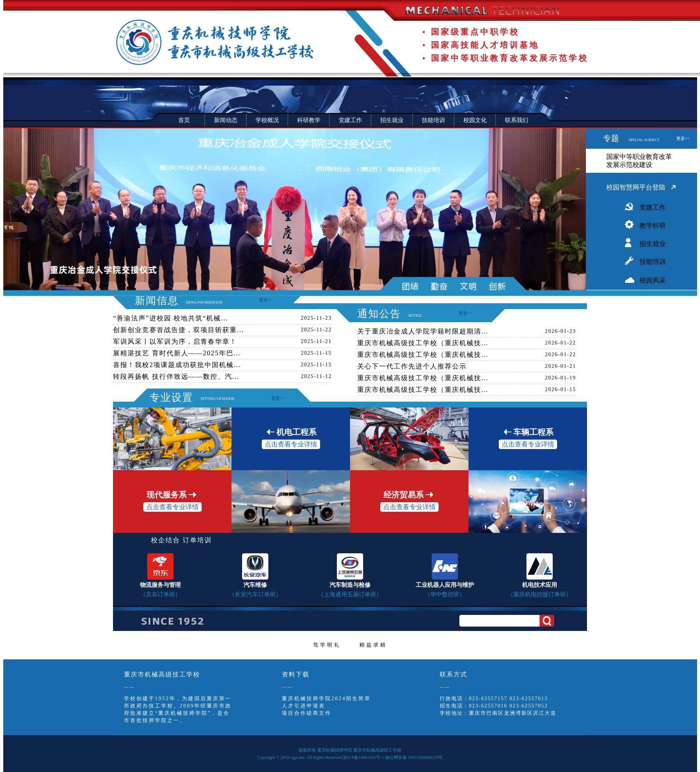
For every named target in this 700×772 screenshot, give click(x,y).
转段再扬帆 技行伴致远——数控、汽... (176, 377)
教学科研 (653, 226)
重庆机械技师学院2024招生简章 (326, 699)
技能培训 (653, 262)
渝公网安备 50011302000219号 (414, 757)
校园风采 (653, 280)
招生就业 (653, 244)
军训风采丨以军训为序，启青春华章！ (175, 342)
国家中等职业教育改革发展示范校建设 (639, 161)
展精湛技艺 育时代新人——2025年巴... (177, 353)
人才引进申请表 (304, 706)
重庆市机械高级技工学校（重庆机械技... (423, 343)
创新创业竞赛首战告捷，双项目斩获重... (179, 330)
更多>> (683, 139)
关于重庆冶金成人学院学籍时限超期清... (423, 331)
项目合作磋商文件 (307, 713)
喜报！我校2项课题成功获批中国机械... (177, 365)
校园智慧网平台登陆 (636, 187)
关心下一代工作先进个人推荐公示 (412, 366)
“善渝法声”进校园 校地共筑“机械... (171, 318)
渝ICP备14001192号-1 (363, 757)
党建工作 (653, 207)
